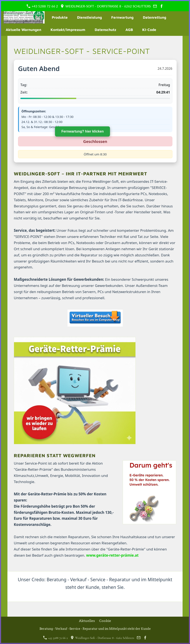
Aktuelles (87, 621)
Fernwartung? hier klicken (79, 135)
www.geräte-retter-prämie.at (112, 555)
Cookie (105, 621)
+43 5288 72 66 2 (42, 6)
